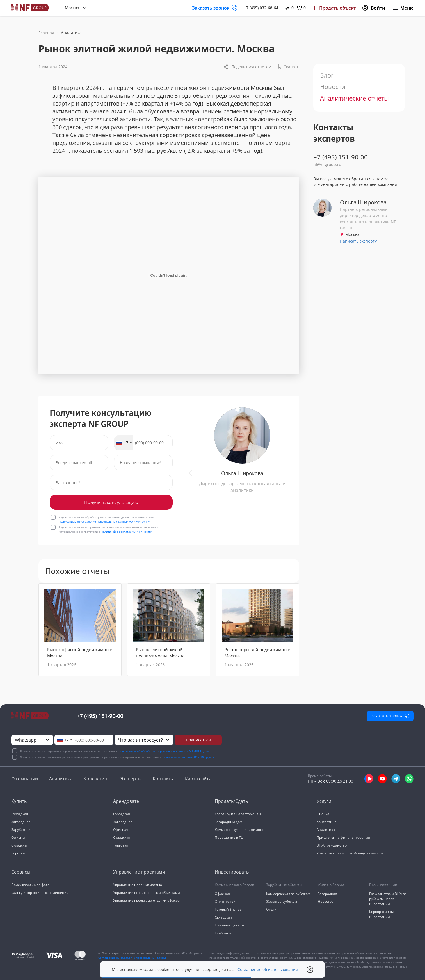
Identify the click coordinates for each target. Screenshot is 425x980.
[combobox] (124, 443)
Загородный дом (229, 822)
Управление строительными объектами (147, 893)
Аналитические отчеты (354, 98)
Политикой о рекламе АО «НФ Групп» (126, 532)
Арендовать (126, 801)
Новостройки (329, 902)
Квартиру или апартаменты (238, 814)
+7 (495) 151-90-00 (341, 157)
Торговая (19, 853)
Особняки (223, 933)
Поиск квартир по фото (30, 885)
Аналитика (61, 779)
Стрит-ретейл (226, 902)
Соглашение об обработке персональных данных (133, 958)
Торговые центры (229, 925)
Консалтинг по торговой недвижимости (350, 853)
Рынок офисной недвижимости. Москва (80, 653)
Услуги (324, 801)
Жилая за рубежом (282, 902)
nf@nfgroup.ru (327, 164)
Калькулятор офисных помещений (40, 893)
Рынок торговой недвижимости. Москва (258, 653)
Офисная (19, 837)
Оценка (323, 814)
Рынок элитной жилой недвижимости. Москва (160, 653)
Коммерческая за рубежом (288, 894)
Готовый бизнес (228, 909)
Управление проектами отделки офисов (146, 900)
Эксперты (131, 779)
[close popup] (310, 970)
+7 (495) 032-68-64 (261, 8)
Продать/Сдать (231, 801)
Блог (327, 75)
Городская (20, 814)
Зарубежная (21, 830)
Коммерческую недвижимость (240, 830)
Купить (19, 801)
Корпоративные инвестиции (382, 914)
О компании (25, 779)
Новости (333, 86)
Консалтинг (96, 779)
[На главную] (30, 8)
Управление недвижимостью (138, 885)
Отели (271, 909)
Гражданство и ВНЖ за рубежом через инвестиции (388, 899)
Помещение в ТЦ (229, 837)
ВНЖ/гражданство (332, 845)
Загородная (21, 822)
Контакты (163, 779)
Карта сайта (198, 779)
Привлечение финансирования (343, 837)
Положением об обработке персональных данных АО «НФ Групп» (104, 521)
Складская (20, 845)
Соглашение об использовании (268, 970)
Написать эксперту (358, 241)
